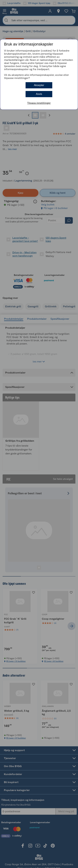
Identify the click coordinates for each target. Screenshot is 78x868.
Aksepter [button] (39, 85)
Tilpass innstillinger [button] (39, 103)
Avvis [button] (39, 94)
